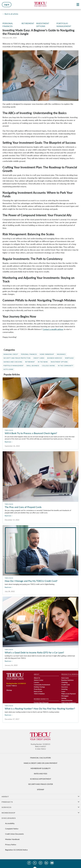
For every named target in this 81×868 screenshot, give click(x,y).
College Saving (49, 366)
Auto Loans (8, 369)
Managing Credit (11, 354)
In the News (43, 362)
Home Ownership (47, 354)
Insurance (61, 354)
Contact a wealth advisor (53, 329)
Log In (7, 5)
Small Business (33, 366)
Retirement (28, 23)
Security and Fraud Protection (17, 358)
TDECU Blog (9, 430)
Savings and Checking (13, 362)
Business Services (55, 358)
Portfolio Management (14, 366)
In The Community (66, 366)
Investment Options (59, 362)
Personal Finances (29, 354)
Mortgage (69, 358)
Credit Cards (39, 358)
